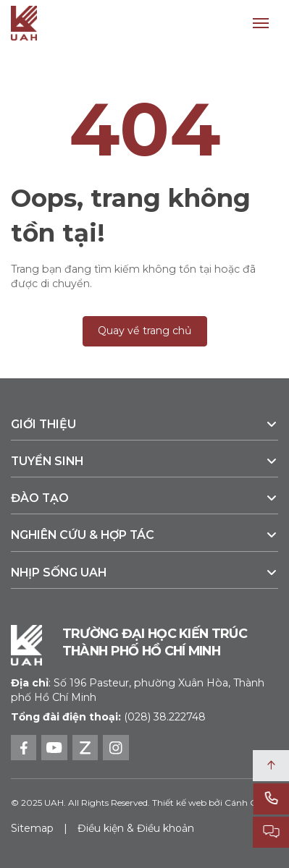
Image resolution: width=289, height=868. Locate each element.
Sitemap (32, 828)
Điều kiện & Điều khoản (136, 828)
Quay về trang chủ (145, 331)
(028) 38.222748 (165, 717)
